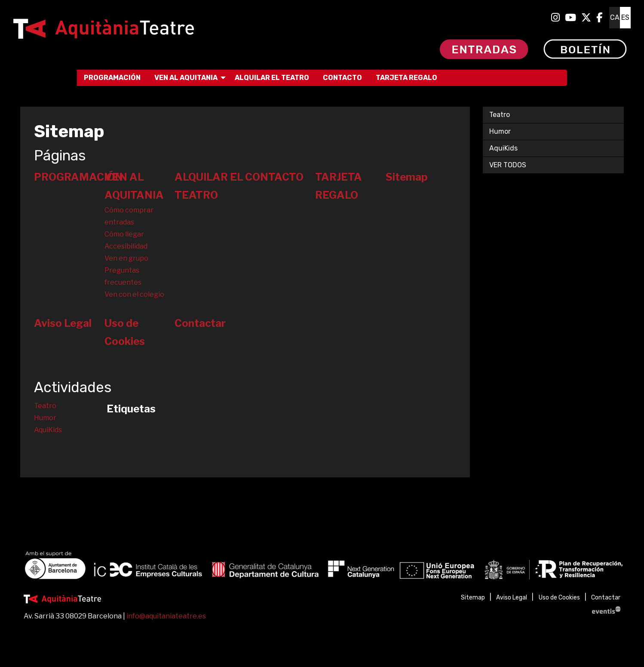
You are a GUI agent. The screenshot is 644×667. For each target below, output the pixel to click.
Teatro (45, 406)
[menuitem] (555, 18)
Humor (45, 418)
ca (615, 17)
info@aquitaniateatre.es (166, 616)
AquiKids (48, 430)
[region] (322, 567)
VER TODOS (508, 165)
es (625, 17)
